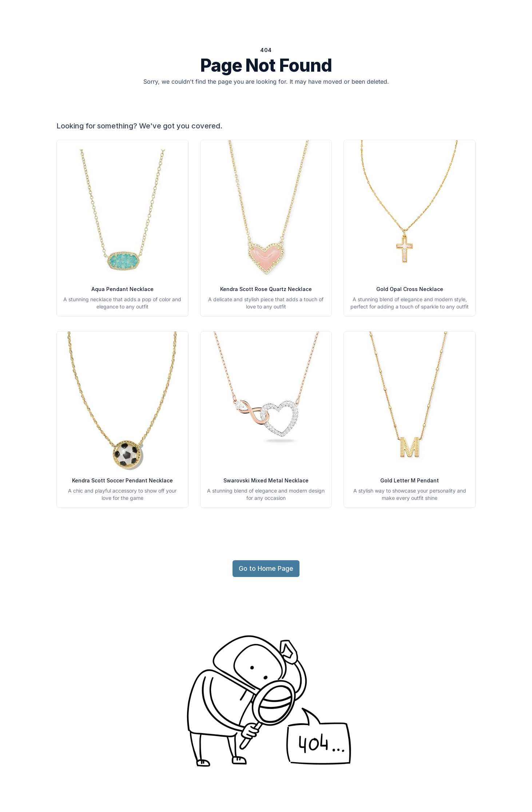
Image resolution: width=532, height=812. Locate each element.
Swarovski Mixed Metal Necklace (266, 480)
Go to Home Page (266, 568)
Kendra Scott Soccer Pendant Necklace (122, 480)
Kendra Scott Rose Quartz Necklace (266, 289)
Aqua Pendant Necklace (122, 289)
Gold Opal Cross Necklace (410, 289)
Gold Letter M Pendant (410, 480)
